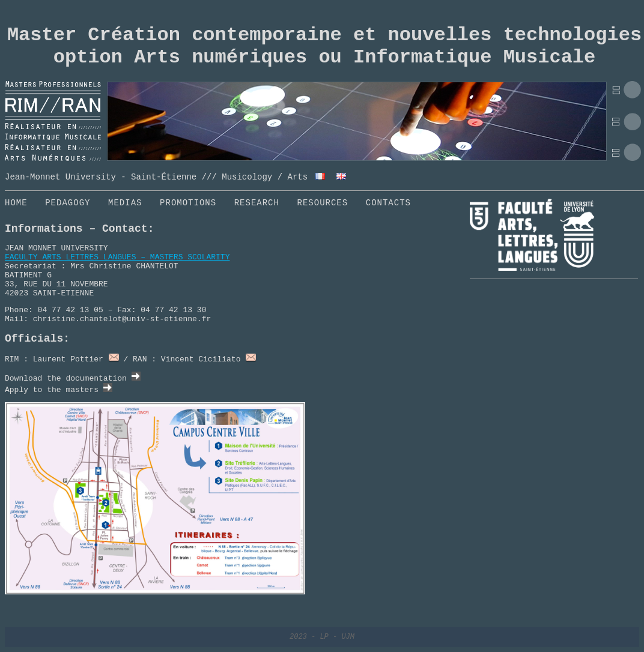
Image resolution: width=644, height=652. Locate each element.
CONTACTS (388, 203)
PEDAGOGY (68, 203)
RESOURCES (323, 203)
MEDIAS (125, 203)
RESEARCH (257, 203)
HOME (16, 203)
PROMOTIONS (188, 203)
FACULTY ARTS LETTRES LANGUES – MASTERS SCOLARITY (117, 257)
